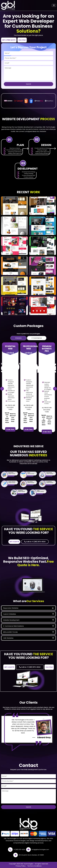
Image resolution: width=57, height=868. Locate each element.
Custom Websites (9, 614)
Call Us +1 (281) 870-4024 (35, 542)
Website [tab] (18, 338)
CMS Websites (8, 638)
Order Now (10, 429)
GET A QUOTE (14, 542)
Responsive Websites (11, 608)
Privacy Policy (21, 866)
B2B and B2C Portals (10, 632)
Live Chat (22, 40)
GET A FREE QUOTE (9, 40)
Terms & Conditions (34, 866)
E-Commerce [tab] (37, 338)
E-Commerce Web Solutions (13, 626)
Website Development (11, 620)
